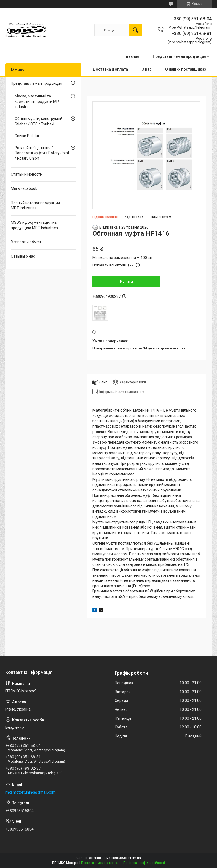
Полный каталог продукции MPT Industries (35, 206)
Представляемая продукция (179, 56)
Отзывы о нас (23, 256)
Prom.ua (135, 858)
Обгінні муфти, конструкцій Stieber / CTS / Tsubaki (39, 121)
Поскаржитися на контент (101, 863)
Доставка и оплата (110, 69)
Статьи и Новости (27, 174)
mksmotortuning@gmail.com (31, 792)
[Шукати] (135, 30)
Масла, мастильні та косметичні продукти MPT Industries (38, 101)
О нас (147, 69)
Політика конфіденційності (144, 863)
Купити (127, 282)
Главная (132, 56)
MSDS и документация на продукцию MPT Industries (34, 225)
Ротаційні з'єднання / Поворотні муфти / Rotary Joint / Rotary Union (42, 153)
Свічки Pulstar (27, 136)
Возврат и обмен (26, 242)
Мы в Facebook (24, 188)
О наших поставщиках (186, 69)
